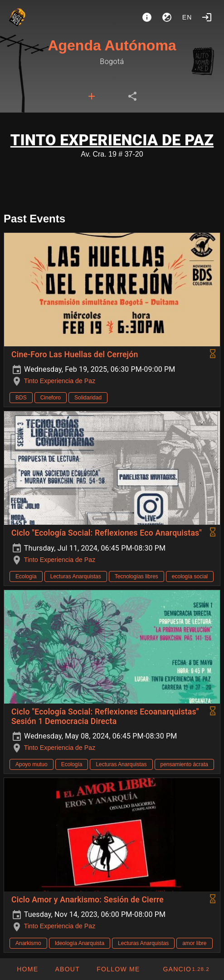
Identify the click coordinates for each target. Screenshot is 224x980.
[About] (147, 17)
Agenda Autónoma (112, 45)
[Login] (207, 17)
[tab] (92, 96)
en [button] (187, 17)
